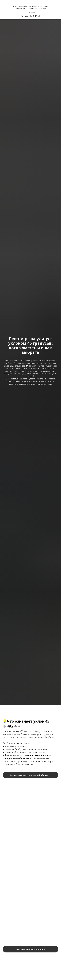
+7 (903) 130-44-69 (31, 16)
